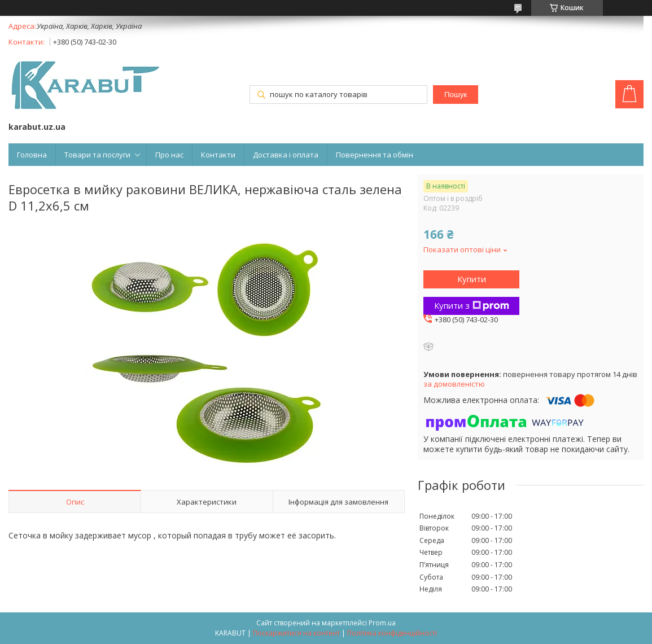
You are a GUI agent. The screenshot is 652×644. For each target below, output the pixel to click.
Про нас (169, 155)
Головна (32, 155)
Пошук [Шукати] (456, 95)
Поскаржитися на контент (296, 633)
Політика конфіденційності (392, 633)
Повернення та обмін (375, 155)
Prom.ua (382, 623)
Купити (472, 279)
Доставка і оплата (286, 155)
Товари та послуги (97, 155)
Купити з (472, 305)
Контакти (218, 155)
